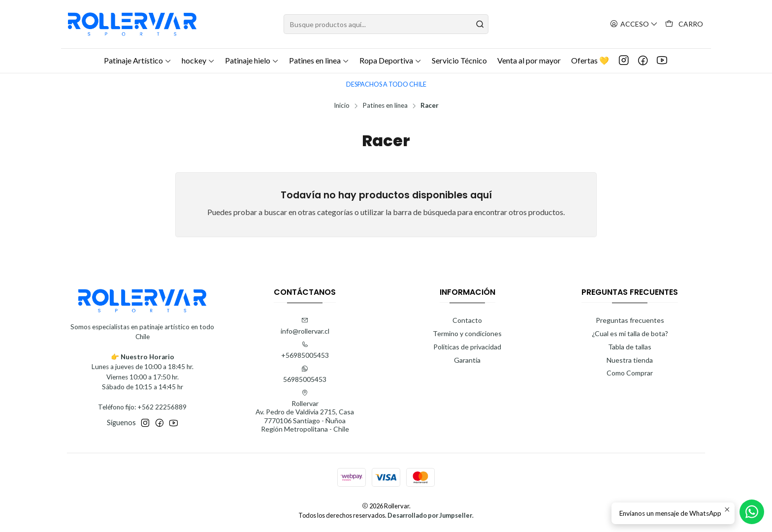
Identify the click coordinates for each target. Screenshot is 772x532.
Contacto (467, 320)
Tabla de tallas (630, 347)
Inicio (342, 106)
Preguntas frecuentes (630, 320)
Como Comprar (630, 373)
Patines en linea (385, 106)
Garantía (467, 360)
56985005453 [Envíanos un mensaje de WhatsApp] (305, 374)
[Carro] (684, 24)
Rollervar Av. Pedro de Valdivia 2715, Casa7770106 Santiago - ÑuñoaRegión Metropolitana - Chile (305, 411)
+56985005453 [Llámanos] (305, 350)
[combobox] (386, 24)
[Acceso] (634, 24)
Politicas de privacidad (467, 347)
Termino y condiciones (467, 333)
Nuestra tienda (630, 360)
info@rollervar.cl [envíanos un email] (305, 326)
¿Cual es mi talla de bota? (630, 333)
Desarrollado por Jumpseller (430, 515)
